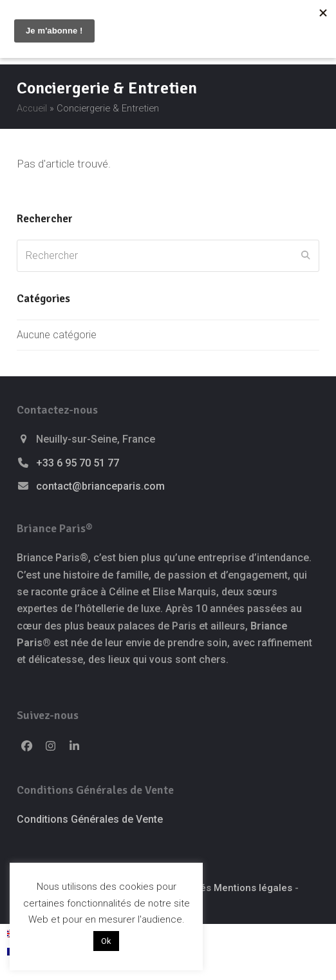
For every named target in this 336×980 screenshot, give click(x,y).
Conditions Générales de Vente (90, 819)
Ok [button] (106, 941)
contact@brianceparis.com (100, 486)
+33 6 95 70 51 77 (78, 463)
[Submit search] (306, 256)
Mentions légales (253, 888)
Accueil (32, 108)
